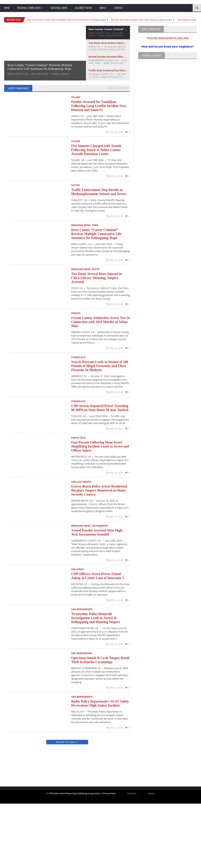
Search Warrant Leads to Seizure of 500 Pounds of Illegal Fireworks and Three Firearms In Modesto (100, 366)
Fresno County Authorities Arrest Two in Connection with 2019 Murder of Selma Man (100, 322)
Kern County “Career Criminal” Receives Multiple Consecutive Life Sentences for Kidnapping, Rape (67, 20)
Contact (118, 8)
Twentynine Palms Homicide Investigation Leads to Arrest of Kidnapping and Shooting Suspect (96, 618)
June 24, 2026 (115, 132)
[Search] (181, 8)
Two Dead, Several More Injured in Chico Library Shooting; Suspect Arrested (142, 20)
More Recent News (116, 88)
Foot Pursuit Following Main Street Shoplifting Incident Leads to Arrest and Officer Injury (100, 446)
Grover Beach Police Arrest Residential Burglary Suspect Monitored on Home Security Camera (99, 490)
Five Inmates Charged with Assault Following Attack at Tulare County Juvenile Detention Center (96, 150)
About (103, 8)
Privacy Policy (109, 793)
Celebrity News (83, 8)
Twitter (149, 793)
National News (59, 8)
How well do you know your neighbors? (167, 47)
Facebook (129, 793)
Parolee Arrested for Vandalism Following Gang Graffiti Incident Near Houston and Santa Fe (99, 106)
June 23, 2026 (115, 600)
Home (7, 8)
